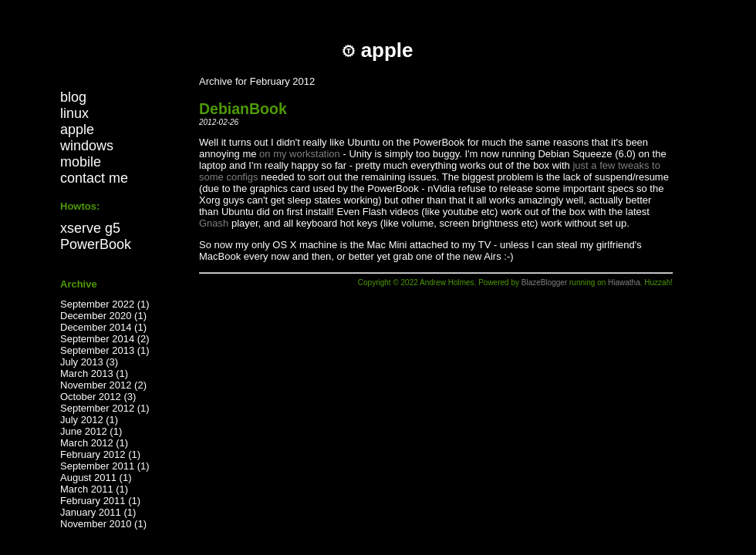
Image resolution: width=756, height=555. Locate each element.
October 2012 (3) (98, 397)
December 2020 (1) (103, 316)
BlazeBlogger (544, 283)
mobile (81, 162)
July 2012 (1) (89, 420)
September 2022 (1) (105, 304)
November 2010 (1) (103, 524)
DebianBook (243, 109)
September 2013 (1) (105, 350)
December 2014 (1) (103, 327)
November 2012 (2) (103, 385)
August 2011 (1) (96, 478)
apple (77, 129)
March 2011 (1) (94, 489)
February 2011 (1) (100, 501)
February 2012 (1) (100, 454)
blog (73, 97)
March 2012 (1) (94, 443)
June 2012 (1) (91, 431)
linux (74, 113)
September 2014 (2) (105, 339)
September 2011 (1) (105, 466)
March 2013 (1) (94, 373)
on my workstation (300, 154)
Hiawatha (624, 283)
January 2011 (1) (98, 512)
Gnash (214, 223)
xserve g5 (90, 228)
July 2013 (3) (89, 362)
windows (87, 146)
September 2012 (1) (105, 408)
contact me (94, 178)
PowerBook (96, 244)
